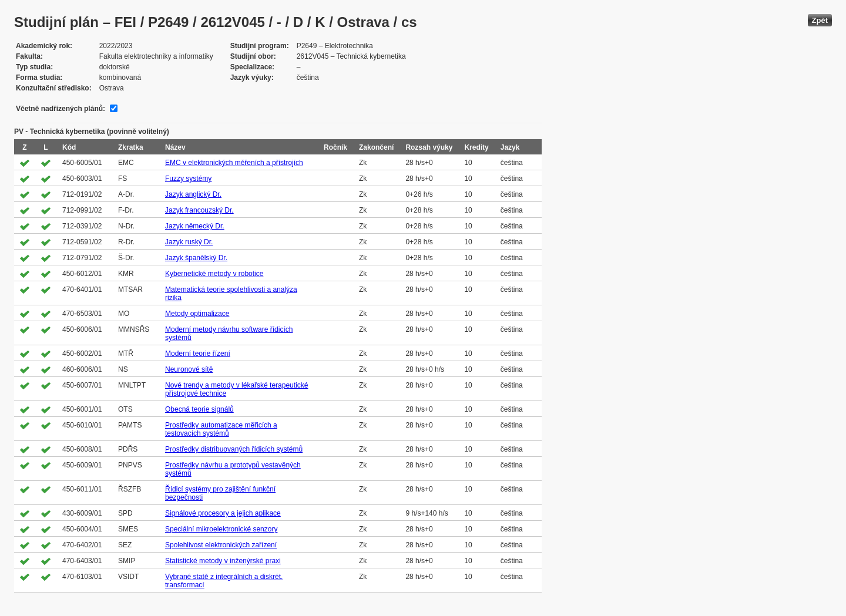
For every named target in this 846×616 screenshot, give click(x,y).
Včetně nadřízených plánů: (61, 109)
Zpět (820, 20)
